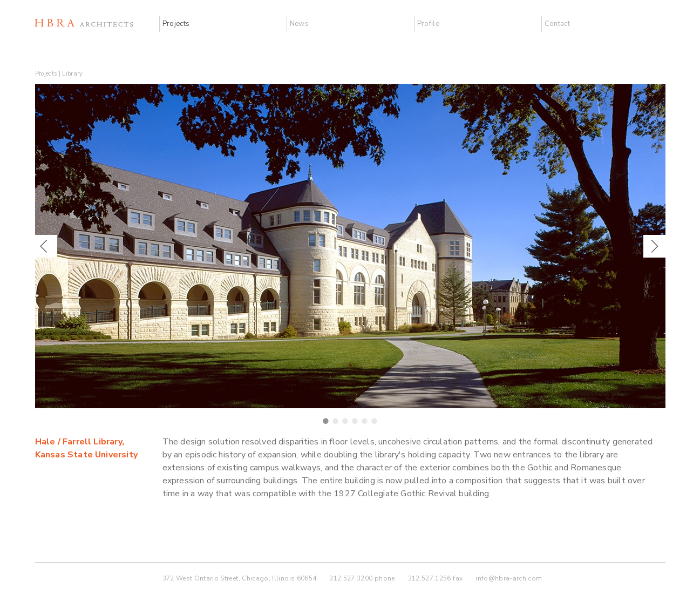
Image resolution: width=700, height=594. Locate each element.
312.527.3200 (351, 578)
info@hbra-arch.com (509, 578)
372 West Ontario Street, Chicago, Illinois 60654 (240, 578)
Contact (557, 24)
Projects (176, 24)
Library (72, 74)
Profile (428, 24)
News (299, 24)
